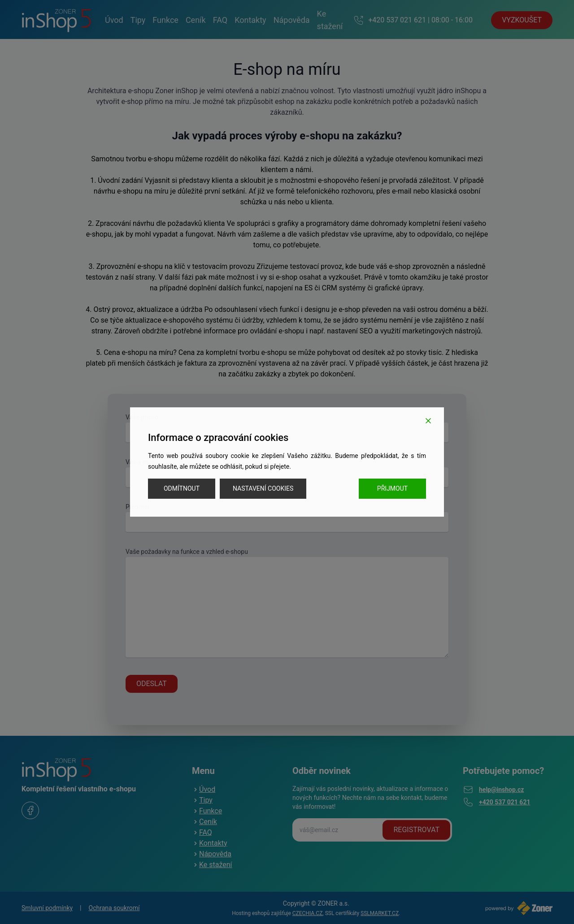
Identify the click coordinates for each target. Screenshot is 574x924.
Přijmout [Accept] (392, 488)
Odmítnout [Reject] (182, 488)
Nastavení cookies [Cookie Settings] (263, 488)
